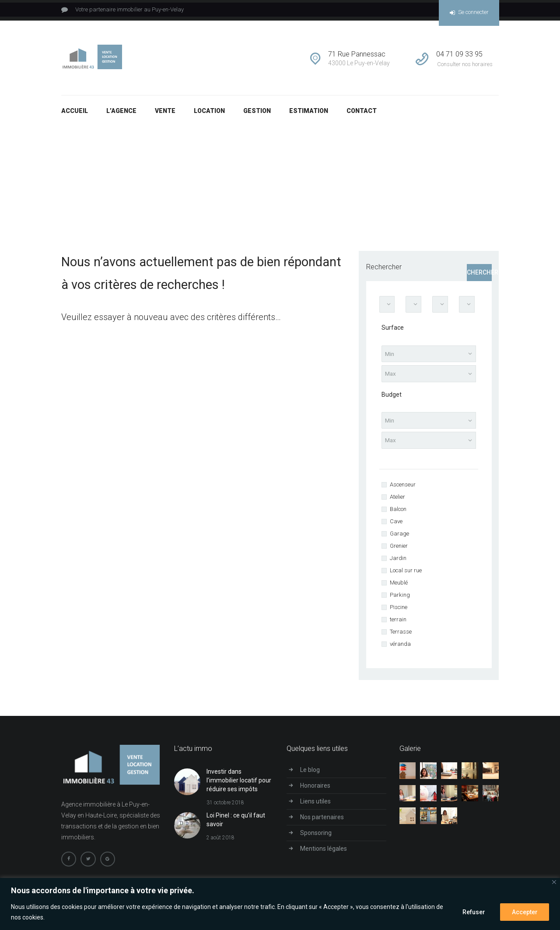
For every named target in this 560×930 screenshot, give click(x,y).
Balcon (398, 513)
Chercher (479, 272)
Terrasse (401, 635)
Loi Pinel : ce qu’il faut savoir (236, 823)
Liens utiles (315, 804)
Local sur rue (406, 574)
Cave (396, 525)
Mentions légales (324, 852)
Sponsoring (316, 836)
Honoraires (315, 789)
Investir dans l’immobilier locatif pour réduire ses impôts (239, 784)
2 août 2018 (220, 841)
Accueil (326, 165)
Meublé (399, 586)
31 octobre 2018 (225, 806)
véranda (400, 647)
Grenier (399, 549)
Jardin (398, 562)
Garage (399, 537)
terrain (398, 623)
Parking (400, 598)
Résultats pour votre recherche (387, 165)
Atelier (397, 500)
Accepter (524, 912)
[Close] (554, 882)
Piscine (399, 611)
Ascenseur (403, 488)
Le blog (310, 773)
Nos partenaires (322, 820)
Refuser (473, 912)
